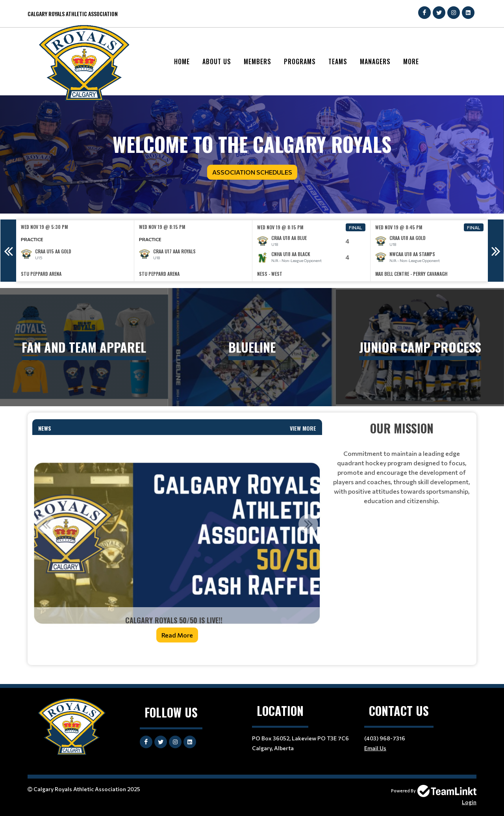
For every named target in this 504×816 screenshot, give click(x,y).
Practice (32, 239)
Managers (375, 61)
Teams (338, 61)
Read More (177, 635)
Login (469, 802)
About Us (217, 61)
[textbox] (402, 462)
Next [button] (496, 251)
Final (356, 227)
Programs (300, 61)
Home (182, 61)
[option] (75, 251)
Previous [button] (8, 251)
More (411, 61)
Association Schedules (252, 172)
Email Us (375, 748)
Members (258, 61)
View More (303, 428)
